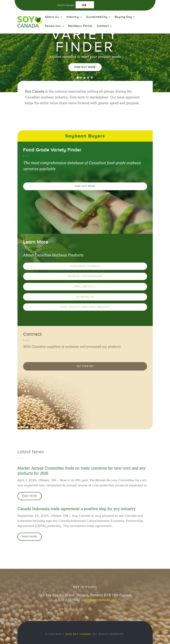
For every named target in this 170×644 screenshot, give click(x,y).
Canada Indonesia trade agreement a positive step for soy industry (76, 509)
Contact (104, 26)
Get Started (85, 366)
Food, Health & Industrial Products (85, 307)
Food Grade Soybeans (85, 266)
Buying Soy (125, 17)
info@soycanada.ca (99, 600)
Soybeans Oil (85, 297)
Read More (30, 496)
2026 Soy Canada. (79, 634)
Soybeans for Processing (85, 276)
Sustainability (98, 17)
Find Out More (85, 67)
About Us (53, 17)
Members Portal (80, 26)
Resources (54, 26)
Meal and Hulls (85, 286)
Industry (74, 17)
